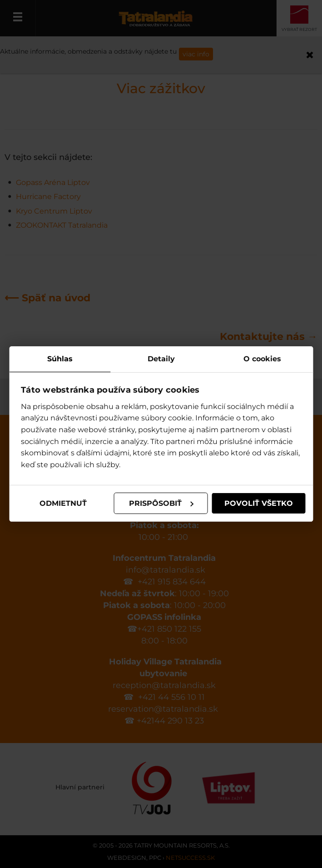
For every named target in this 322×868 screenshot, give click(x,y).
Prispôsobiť (161, 503)
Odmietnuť (63, 503)
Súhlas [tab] (60, 359)
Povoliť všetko (259, 503)
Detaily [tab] (161, 359)
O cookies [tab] (262, 359)
